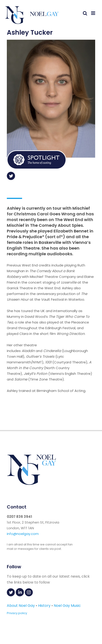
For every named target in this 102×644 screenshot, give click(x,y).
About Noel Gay (21, 606)
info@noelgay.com (23, 534)
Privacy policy (17, 613)
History (44, 606)
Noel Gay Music (67, 606)
